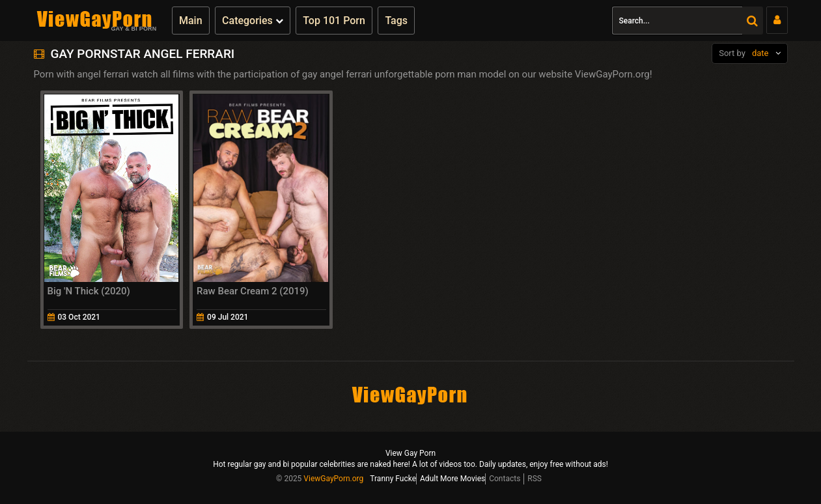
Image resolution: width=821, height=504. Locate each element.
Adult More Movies (452, 479)
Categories (253, 21)
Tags (396, 21)
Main (191, 21)
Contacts (505, 479)
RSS (535, 479)
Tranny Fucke (393, 479)
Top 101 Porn (334, 21)
